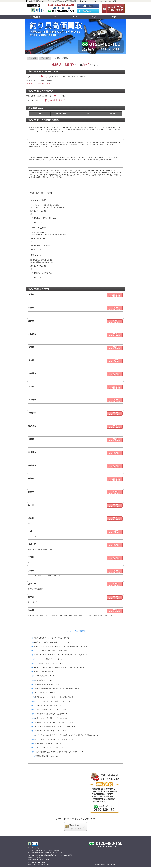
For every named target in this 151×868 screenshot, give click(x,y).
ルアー (95, 17)
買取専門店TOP (36, 8)
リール (75, 17)
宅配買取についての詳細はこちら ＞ (38, 83)
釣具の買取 (35, 17)
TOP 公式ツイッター (88, 12)
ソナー (115, 17)
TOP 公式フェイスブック (88, 5)
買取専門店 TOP (33, 844)
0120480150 (61, 8)
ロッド (55, 17)
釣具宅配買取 (75, 827)
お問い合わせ (113, 8)
